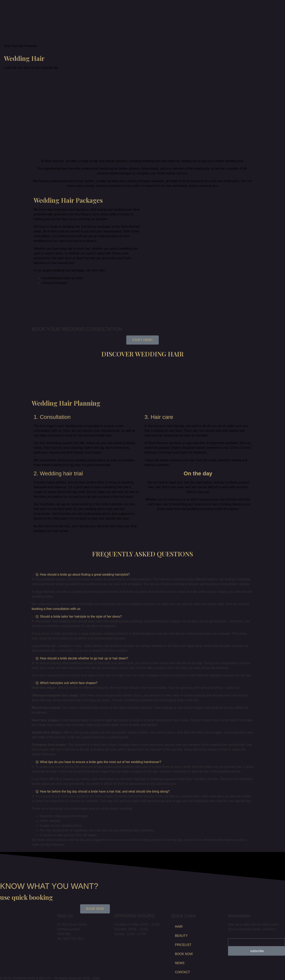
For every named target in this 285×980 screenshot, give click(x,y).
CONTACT (182, 972)
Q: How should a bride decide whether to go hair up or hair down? (82, 658)
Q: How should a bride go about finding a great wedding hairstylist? (83, 575)
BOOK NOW (184, 954)
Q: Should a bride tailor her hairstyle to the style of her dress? (79, 617)
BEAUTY (181, 936)
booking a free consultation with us (56, 609)
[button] (142, 575)
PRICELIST (183, 945)
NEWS (180, 963)
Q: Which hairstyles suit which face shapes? (67, 683)
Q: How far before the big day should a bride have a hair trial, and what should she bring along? (103, 791)
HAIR (179, 927)
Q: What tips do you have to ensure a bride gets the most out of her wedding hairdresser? (99, 762)
